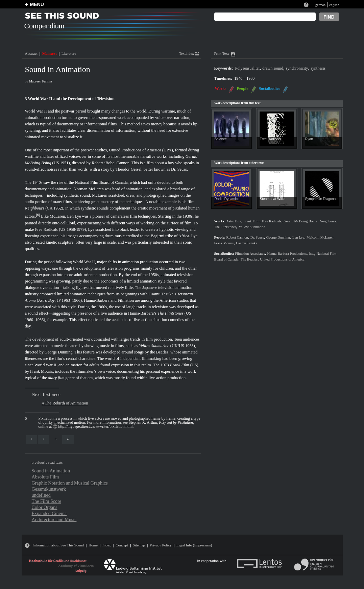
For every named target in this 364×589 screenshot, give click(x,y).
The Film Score (47, 501)
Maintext (50, 53)
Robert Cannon (237, 237)
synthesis (318, 68)
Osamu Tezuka (247, 243)
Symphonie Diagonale (322, 199)
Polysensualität (248, 68)
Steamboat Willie (273, 199)
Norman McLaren (89, 189)
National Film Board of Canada (101, 182)
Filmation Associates (250, 254)
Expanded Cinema (49, 513)
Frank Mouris (42, 371)
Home (93, 545)
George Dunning (59, 352)
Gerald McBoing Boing (300, 221)
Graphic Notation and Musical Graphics (70, 483)
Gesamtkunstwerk (49, 489)
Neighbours (35, 208)
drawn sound (273, 68)
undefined (41, 495)
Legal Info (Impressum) (194, 545)
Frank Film (180, 365)
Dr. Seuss (179, 169)
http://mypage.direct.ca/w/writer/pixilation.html (95, 426)
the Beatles (159, 352)
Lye (91, 229)
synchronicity (297, 68)
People (243, 89)
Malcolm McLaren (320, 237)
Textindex (189, 53)
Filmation (126, 300)
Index (107, 545)
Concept (122, 545)
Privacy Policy (161, 545)
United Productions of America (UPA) (141, 150)
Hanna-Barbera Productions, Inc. (291, 254)
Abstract (31, 53)
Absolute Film (45, 477)
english (334, 5)
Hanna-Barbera (97, 300)
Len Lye (74, 217)
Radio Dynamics (227, 199)
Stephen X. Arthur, (161, 422)
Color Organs (45, 507)
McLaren (100, 195)
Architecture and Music (54, 519)
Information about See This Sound (58, 545)
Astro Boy (46, 300)
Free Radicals (46, 229)
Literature (69, 53)
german (320, 5)
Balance (221, 139)
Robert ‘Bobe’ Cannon (111, 163)
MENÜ (37, 4)
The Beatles (249, 259)
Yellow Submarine (154, 346)
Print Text (222, 53)
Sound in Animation (51, 471)
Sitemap (139, 545)
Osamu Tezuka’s (163, 294)
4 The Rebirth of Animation (65, 403)
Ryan (309, 139)
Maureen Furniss (41, 81)
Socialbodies (270, 89)
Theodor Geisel (129, 169)
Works (221, 89)
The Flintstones (171, 313)
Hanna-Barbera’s (142, 313)
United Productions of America (282, 259)
